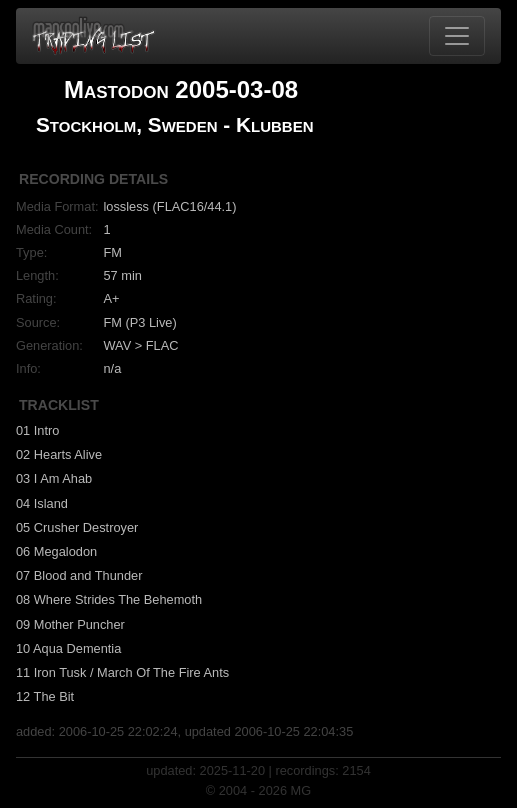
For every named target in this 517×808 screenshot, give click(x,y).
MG (301, 790)
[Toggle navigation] (457, 36)
